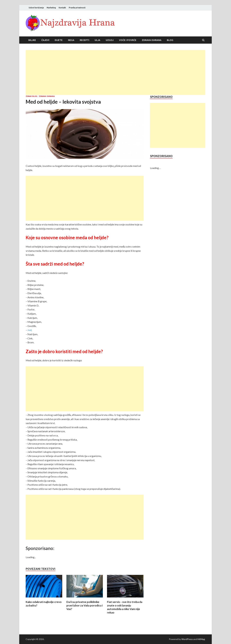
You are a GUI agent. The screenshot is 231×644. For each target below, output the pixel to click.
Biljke (32, 40)
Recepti (84, 40)
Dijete (59, 40)
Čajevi (45, 40)
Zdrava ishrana (152, 40)
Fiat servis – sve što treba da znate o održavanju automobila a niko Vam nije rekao (125, 607)
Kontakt (62, 8)
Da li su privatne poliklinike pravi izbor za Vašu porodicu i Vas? (85, 605)
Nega (71, 40)
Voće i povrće (128, 40)
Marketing (51, 8)
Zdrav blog (31, 96)
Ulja (97, 40)
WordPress (187, 639)
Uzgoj (110, 40)
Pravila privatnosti (77, 8)
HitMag (201, 639)
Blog (170, 40)
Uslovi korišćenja (36, 8)
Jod (29, 330)
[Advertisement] (116, 73)
